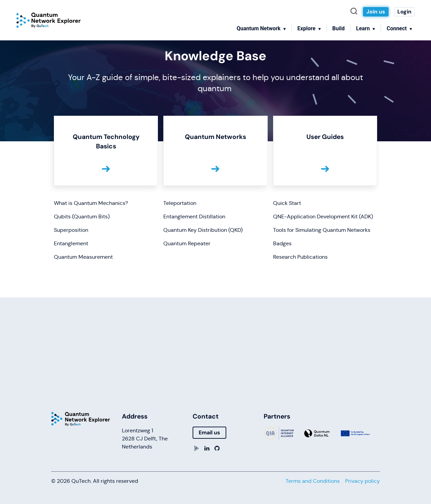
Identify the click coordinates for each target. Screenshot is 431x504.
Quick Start (287, 203)
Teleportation (180, 203)
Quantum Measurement (83, 257)
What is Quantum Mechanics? (91, 203)
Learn (363, 28)
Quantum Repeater (187, 243)
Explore (306, 28)
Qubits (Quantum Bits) (82, 217)
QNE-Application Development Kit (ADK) (323, 217)
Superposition (71, 230)
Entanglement (71, 243)
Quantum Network (259, 28)
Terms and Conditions (313, 481)
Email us (209, 433)
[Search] (355, 12)
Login (404, 12)
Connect (397, 28)
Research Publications (300, 257)
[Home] (48, 20)
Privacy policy (362, 481)
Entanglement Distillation (194, 217)
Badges (282, 243)
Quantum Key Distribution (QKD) (203, 230)
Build (339, 28)
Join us (376, 12)
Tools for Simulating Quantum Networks (322, 230)
